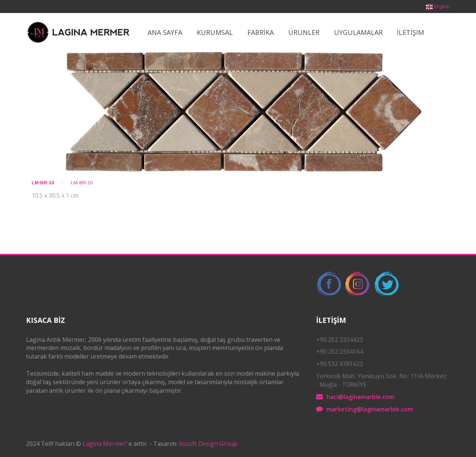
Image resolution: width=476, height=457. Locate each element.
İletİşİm (410, 32)
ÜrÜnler (304, 32)
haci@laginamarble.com (360, 397)
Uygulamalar (358, 32)
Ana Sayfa (165, 32)
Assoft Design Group (208, 444)
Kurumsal (215, 32)
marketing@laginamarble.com (370, 409)
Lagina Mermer (104, 444)
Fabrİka (260, 32)
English (442, 6)
